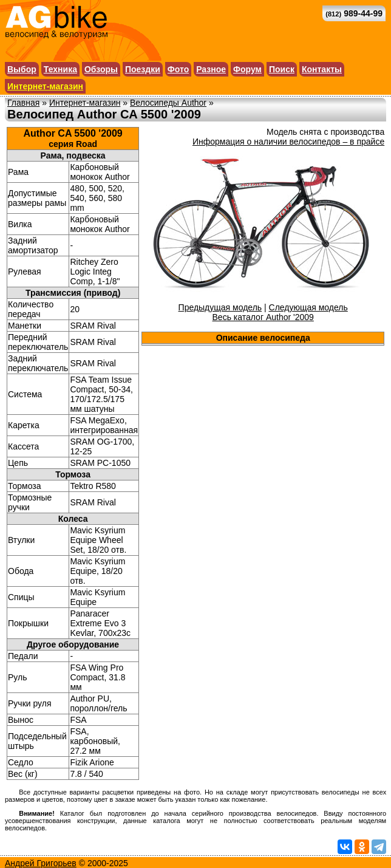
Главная (23, 103)
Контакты (322, 69)
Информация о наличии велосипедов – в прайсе (288, 142)
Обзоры (101, 69)
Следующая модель (308, 307)
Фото (178, 69)
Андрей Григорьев (41, 863)
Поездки (143, 69)
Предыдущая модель (220, 307)
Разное (211, 69)
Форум (247, 69)
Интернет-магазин (45, 86)
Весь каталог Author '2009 (263, 317)
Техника (60, 69)
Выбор (22, 69)
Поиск (282, 69)
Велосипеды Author (168, 103)
